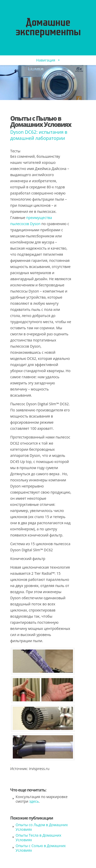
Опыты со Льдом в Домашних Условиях (42, 827)
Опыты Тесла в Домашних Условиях (38, 838)
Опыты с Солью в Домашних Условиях (41, 848)
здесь (34, 801)
